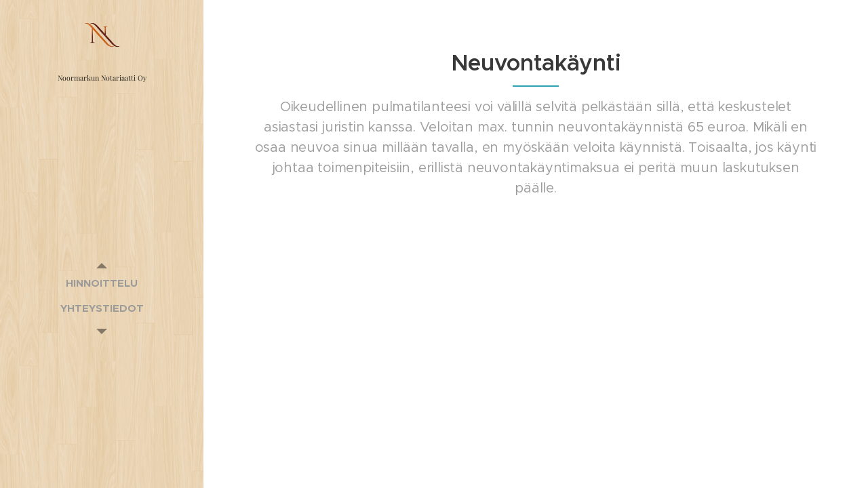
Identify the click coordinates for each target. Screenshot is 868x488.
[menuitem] (102, 283)
